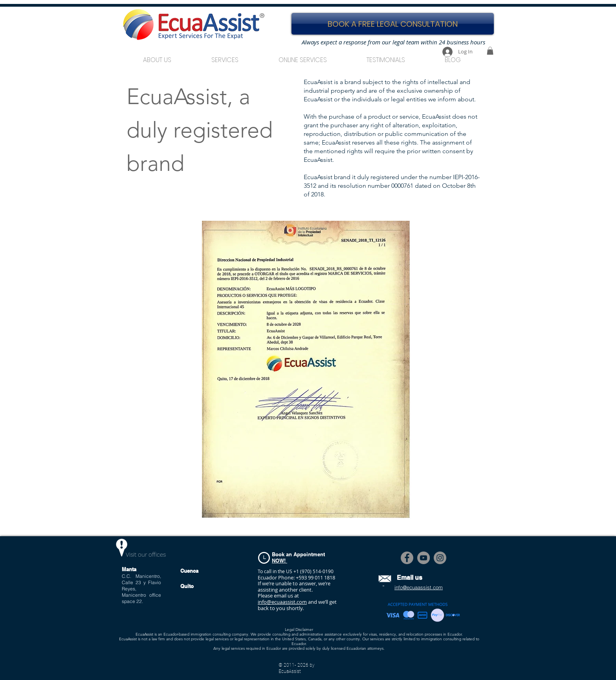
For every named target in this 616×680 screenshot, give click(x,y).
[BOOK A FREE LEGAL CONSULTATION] (393, 24)
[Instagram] (440, 558)
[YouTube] (423, 558)
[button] (225, 56)
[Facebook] (407, 558)
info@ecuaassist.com (282, 602)
